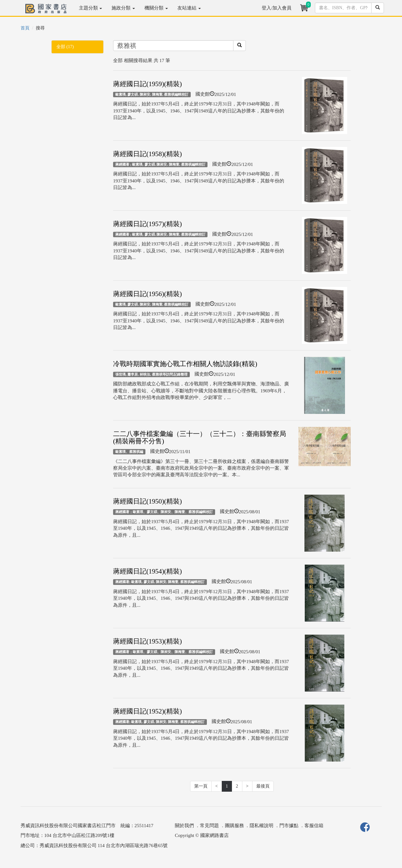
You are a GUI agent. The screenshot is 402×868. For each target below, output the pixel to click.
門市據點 (289, 826)
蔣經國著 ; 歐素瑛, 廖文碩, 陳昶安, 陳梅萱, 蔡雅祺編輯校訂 (160, 164)
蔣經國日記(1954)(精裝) (147, 571)
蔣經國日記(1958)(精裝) (147, 154)
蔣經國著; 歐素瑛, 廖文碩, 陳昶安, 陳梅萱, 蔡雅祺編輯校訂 (160, 582)
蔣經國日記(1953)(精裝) (147, 641)
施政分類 (123, 8)
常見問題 (209, 826)
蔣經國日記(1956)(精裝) (147, 294)
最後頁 (263, 786)
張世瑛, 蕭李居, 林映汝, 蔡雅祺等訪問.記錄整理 (152, 374)
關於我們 (184, 826)
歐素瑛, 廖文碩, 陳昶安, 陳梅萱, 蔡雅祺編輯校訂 (152, 94)
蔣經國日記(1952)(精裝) (147, 711)
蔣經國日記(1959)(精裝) (147, 84)
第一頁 (201, 786)
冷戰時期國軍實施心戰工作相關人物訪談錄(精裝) (185, 364)
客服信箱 (314, 826)
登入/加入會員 (277, 8)
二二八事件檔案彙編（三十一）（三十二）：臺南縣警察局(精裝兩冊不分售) (200, 437)
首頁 (25, 28)
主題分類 (91, 8)
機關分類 (156, 8)
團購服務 (234, 826)
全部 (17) (65, 47)
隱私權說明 (262, 826)
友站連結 (189, 8)
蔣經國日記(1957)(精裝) (147, 224)
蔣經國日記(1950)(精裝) (147, 501)
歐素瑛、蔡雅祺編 (129, 452)
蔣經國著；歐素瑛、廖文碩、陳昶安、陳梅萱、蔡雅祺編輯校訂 (164, 512)
